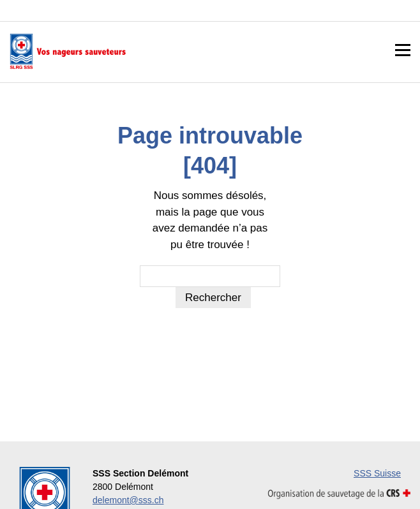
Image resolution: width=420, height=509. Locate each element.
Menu (402, 51)
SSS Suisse (377, 473)
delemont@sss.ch (128, 500)
